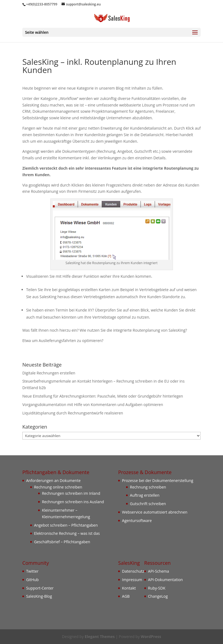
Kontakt (129, 588)
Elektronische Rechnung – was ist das (67, 533)
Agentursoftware (137, 521)
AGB (126, 596)
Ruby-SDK (157, 588)
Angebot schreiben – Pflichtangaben (66, 525)
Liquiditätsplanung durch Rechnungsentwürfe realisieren (73, 413)
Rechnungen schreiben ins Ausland (73, 502)
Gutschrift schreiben (148, 504)
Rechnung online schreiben (58, 487)
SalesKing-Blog (39, 596)
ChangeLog (158, 596)
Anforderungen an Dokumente (53, 480)
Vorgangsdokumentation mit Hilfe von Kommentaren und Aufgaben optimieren (93, 405)
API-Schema (159, 571)
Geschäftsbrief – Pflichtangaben (62, 542)
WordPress (151, 637)
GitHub (32, 580)
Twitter (32, 571)
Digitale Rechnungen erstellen (49, 373)
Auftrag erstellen (145, 495)
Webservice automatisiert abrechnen (155, 512)
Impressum (132, 580)
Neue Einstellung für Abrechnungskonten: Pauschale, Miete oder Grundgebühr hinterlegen (103, 396)
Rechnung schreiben (148, 487)
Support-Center (40, 588)
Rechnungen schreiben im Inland (71, 493)
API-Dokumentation (166, 580)
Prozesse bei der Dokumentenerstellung (158, 480)
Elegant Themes (100, 637)
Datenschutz (133, 571)
